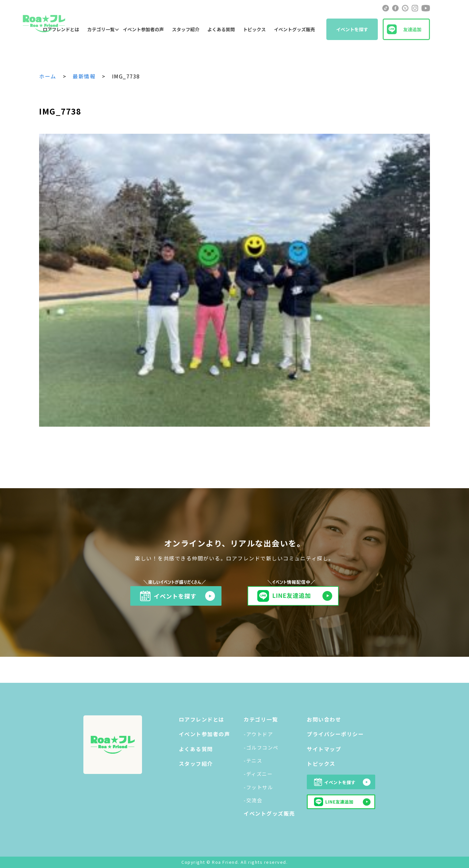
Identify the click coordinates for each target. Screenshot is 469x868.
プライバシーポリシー (335, 734)
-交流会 (253, 800)
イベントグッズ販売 (294, 29)
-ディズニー (258, 774)
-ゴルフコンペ (261, 747)
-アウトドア (258, 734)
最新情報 (84, 76)
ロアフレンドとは (202, 719)
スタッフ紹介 (186, 29)
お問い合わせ (324, 719)
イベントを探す (352, 29)
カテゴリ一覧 (101, 29)
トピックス (254, 29)
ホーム (48, 76)
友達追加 (412, 29)
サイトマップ (324, 749)
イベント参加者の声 (143, 29)
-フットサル (258, 787)
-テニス (253, 760)
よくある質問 (221, 29)
